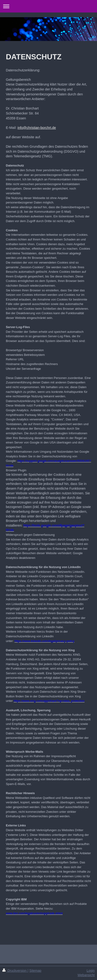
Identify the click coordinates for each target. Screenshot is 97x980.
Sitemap (35, 971)
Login (91, 971)
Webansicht (86, 975)
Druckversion (15, 971)
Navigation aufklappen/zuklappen (48, 6)
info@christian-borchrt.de (37, 128)
